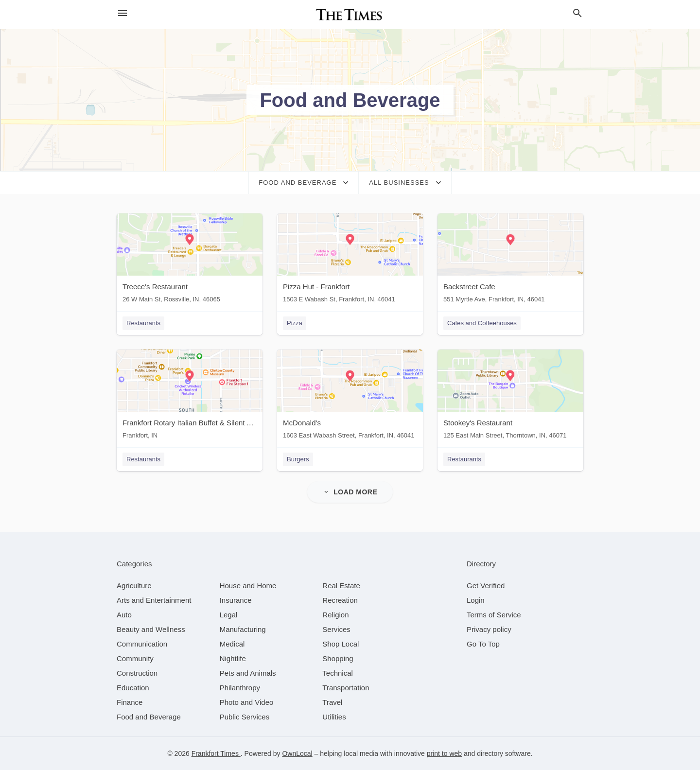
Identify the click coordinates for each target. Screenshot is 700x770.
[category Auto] (124, 615)
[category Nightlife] (233, 658)
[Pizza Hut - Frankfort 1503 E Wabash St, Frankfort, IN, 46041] (350, 260)
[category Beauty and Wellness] (151, 629)
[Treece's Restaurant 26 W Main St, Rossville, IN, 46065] (190, 260)
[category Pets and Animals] (248, 673)
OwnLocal (297, 753)
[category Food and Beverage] (149, 717)
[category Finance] (130, 702)
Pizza (295, 323)
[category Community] (135, 658)
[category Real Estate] (341, 586)
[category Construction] (137, 673)
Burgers (298, 459)
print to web (444, 753)
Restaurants (143, 323)
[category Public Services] (245, 717)
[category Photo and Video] (247, 702)
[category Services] (336, 629)
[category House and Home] (248, 586)
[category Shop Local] (341, 644)
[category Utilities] (334, 717)
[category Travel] (332, 702)
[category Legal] (229, 615)
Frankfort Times (216, 753)
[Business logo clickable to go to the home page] (350, 15)
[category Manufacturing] (243, 629)
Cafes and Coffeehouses (482, 323)
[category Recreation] (340, 600)
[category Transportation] (346, 688)
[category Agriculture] (134, 586)
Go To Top (483, 644)
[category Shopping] (338, 658)
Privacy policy (489, 629)
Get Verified (486, 586)
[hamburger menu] (122, 13)
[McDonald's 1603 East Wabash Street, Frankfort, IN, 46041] (350, 396)
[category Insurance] (236, 600)
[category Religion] (335, 615)
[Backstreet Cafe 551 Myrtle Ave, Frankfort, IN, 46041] (510, 260)
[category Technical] (338, 673)
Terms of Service (494, 615)
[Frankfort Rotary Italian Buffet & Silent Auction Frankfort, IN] (190, 396)
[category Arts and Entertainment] (154, 600)
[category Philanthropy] (240, 688)
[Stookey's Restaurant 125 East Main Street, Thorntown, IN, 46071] (510, 396)
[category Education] (133, 688)
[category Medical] (232, 644)
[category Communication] (142, 644)
